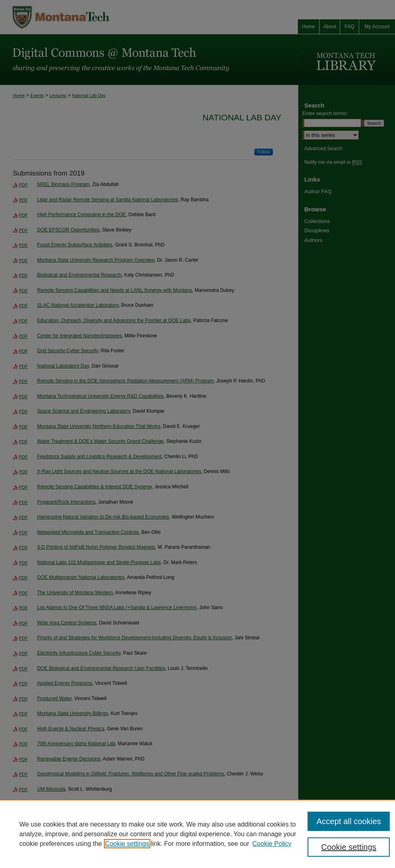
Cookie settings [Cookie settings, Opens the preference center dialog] (349, 847)
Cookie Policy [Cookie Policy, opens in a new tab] (272, 844)
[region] (197, 834)
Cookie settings (127, 844)
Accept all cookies (349, 821)
